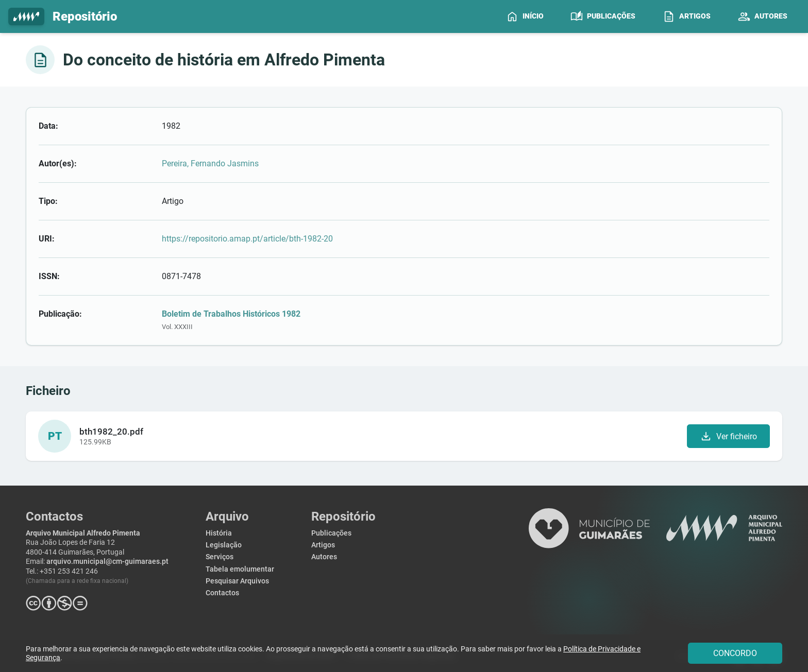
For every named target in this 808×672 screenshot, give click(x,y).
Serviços (220, 557)
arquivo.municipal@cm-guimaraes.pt (107, 562)
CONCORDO (735, 653)
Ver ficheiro (728, 436)
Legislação (224, 545)
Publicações (331, 533)
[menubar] (651, 16)
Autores (324, 557)
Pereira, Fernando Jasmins (210, 163)
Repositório (63, 17)
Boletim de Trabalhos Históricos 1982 (231, 314)
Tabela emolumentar (240, 569)
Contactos (222, 593)
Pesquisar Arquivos (237, 581)
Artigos (323, 545)
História (219, 533)
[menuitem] (525, 16)
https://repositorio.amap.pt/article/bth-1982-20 (247, 239)
